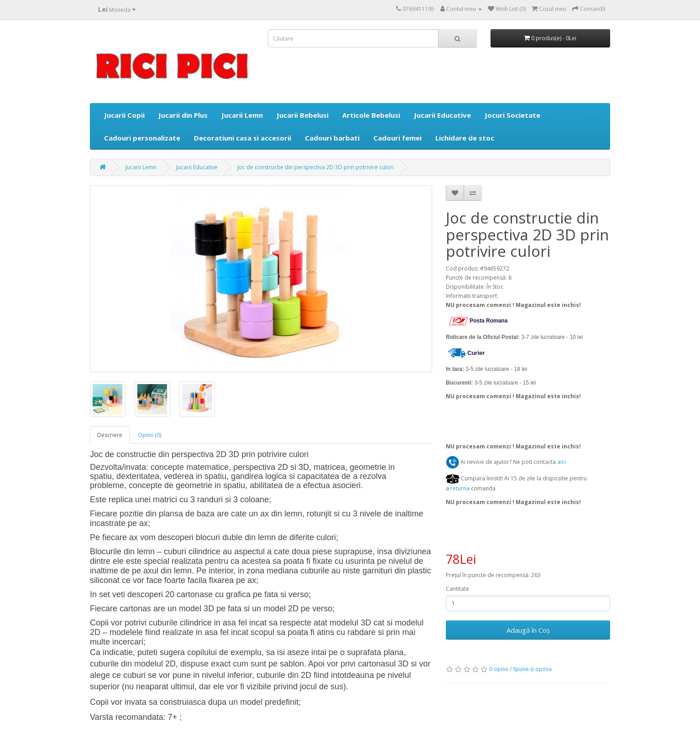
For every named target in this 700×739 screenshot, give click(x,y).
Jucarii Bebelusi (303, 115)
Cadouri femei (397, 138)
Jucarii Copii (124, 115)
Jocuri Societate (512, 115)
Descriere (110, 435)
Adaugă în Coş (528, 630)
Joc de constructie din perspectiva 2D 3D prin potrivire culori (316, 167)
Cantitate (457, 589)
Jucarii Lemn (242, 115)
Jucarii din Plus (183, 115)
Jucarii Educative (442, 115)
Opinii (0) (149, 435)
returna (461, 488)
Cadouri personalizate (142, 138)
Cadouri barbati (332, 138)
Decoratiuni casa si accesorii (243, 138)
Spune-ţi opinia (532, 669)
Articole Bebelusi (371, 115)
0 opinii (499, 669)
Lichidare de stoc (465, 138)
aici (562, 462)
